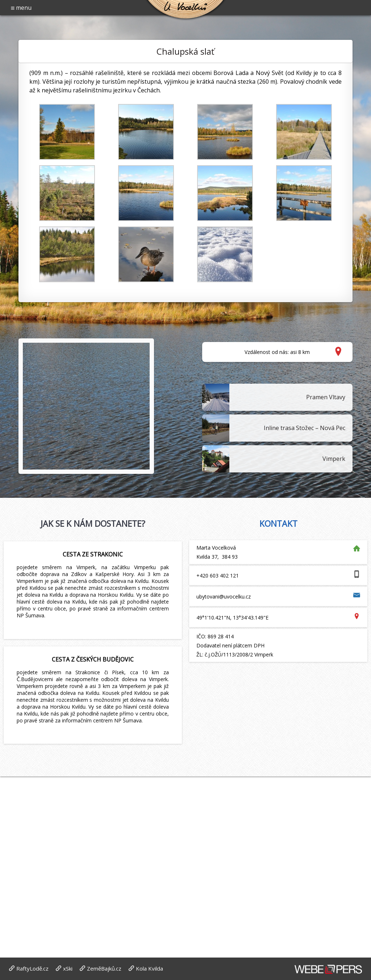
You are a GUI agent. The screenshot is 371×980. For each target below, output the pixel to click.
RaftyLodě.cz (32, 968)
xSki (68, 968)
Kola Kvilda (149, 968)
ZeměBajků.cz (104, 968)
